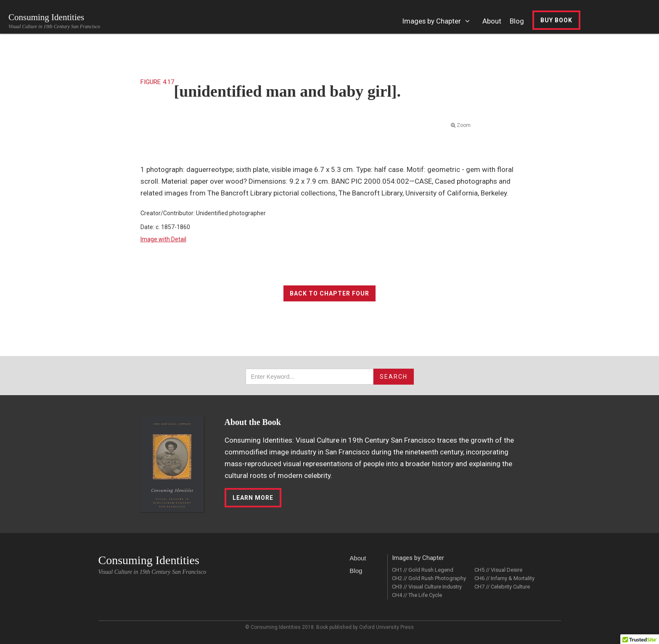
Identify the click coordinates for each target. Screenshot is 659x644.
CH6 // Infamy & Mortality (504, 578)
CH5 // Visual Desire (498, 570)
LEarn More (253, 498)
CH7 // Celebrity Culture (502, 587)
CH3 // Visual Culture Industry (427, 587)
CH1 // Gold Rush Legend (423, 570)
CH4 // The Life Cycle (417, 595)
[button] (438, 25)
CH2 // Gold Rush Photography (429, 578)
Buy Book (556, 20)
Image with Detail (163, 239)
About (358, 558)
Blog (356, 571)
